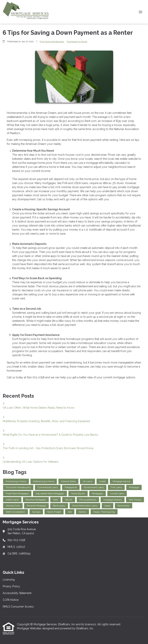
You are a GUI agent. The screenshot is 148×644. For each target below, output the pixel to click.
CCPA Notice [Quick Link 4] (11, 600)
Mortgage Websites (30, 628)
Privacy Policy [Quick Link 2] (11, 586)
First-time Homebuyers (52, 41)
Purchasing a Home (77, 41)
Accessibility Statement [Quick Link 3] (17, 593)
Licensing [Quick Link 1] (9, 580)
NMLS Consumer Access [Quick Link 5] (18, 607)
